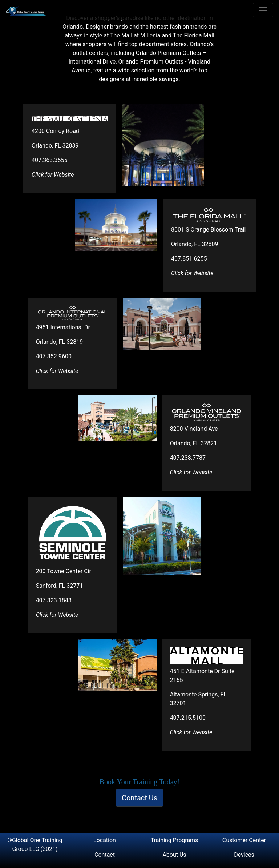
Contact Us (139, 798)
